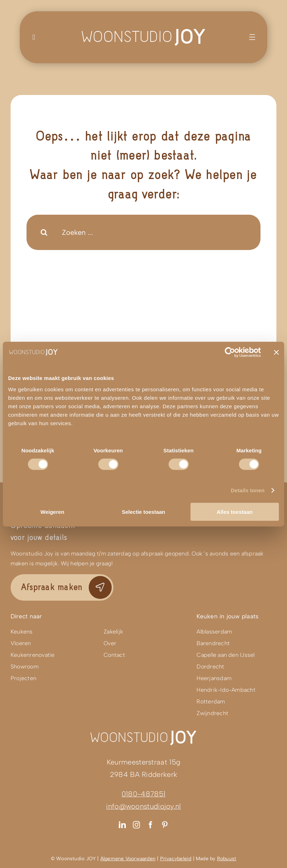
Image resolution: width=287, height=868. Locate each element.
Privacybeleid (176, 859)
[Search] (44, 232)
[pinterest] (165, 825)
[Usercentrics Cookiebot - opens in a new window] (230, 352)
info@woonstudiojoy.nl (143, 806)
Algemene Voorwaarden (128, 859)
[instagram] (136, 825)
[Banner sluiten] (276, 352)
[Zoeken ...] (143, 232)
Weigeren (52, 512)
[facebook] (151, 825)
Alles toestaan (235, 512)
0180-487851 (143, 794)
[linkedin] (122, 825)
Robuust (227, 859)
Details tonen (248, 490)
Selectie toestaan (144, 512)
